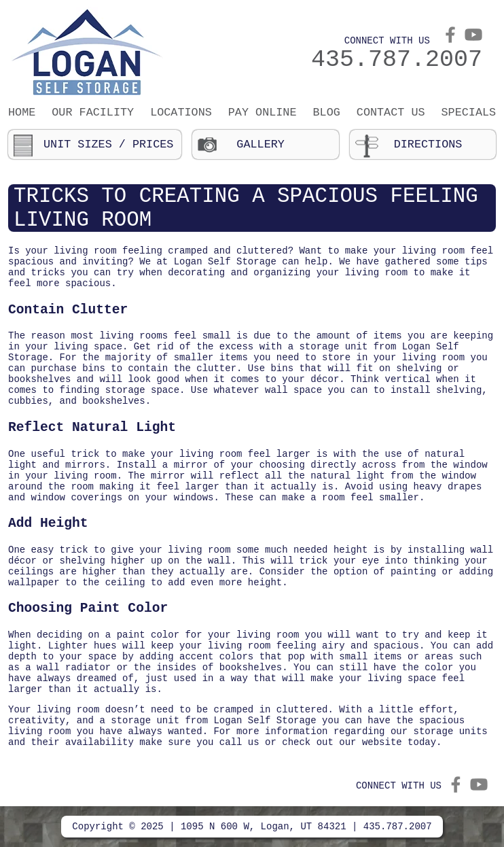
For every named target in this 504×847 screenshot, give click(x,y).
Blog (327, 113)
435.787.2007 (397, 60)
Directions (428, 144)
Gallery (260, 144)
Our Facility (93, 113)
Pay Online (263, 113)
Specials (469, 113)
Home (22, 113)
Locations (181, 113)
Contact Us (391, 113)
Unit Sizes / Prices (108, 144)
